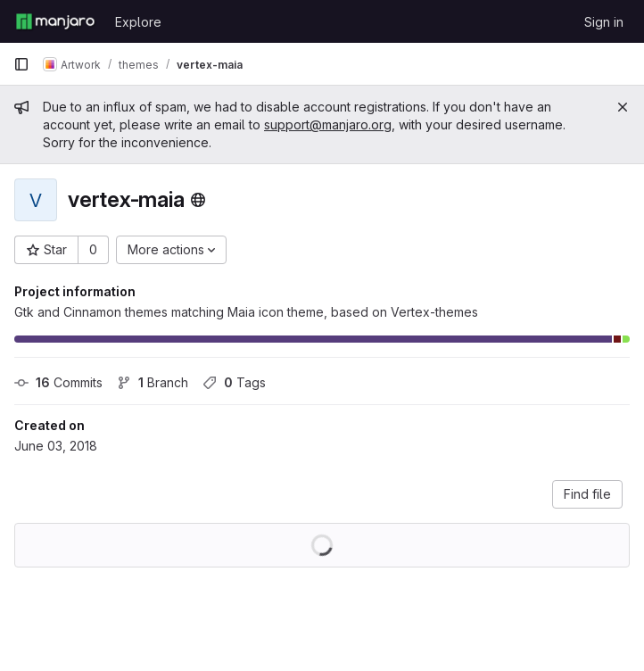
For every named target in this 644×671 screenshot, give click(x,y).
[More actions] (171, 250)
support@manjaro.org (328, 124)
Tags (234, 382)
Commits (58, 382)
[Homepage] (55, 21)
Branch (153, 382)
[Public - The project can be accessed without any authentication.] (198, 200)
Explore (138, 22)
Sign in (604, 22)
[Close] (623, 107)
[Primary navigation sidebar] (21, 64)
